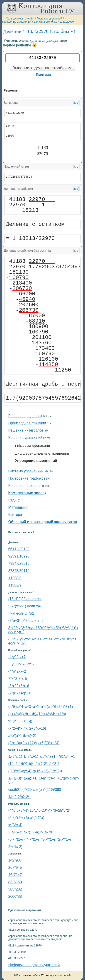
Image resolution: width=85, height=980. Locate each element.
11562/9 (15, 585)
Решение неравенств (26, 486)
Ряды (13, 500)
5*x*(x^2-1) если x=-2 (26, 606)
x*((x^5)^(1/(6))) (21, 721)
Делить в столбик (45, 22)
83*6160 (15, 882)
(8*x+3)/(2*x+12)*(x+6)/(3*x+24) (34, 743)
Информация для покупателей (34, 965)
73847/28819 (19, 564)
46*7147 (15, 875)
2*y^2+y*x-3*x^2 (22, 664)
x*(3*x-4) (15, 825)
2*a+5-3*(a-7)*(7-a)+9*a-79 (30, 832)
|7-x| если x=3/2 (21, 613)
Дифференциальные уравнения (42, 453)
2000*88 (15, 897)
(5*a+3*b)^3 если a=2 (26, 621)
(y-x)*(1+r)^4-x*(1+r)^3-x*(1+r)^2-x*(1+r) (40, 839)
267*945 (15, 868)
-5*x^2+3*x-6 (19, 686)
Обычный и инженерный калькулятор (43, 522)
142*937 (15, 860)
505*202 (15, 889)
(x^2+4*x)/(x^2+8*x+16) (27, 728)
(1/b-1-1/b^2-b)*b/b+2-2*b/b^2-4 (34, 764)
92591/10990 (19, 556)
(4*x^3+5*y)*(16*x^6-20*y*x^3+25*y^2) (39, 810)
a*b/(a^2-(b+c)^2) (22, 736)
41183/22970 (66, 22)
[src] (76, 103)
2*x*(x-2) (15, 847)
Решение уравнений (49, 19)
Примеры (44, 75)
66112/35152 (19, 549)
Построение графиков (27, 478)
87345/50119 (19, 571)
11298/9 (15, 578)
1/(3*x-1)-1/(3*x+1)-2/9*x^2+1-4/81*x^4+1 (42, 757)
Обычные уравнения (33, 446)
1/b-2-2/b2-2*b (20, 797)
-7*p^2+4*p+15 (20, 693)
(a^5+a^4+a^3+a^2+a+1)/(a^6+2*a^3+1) (41, 707)
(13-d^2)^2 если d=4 (25, 599)
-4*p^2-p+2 (17, 671)
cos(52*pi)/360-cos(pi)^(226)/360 (35, 790)
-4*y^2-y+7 (17, 657)
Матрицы (16, 507)
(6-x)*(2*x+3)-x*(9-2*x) (26, 818)
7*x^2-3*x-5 (18, 679)
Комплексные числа (27, 493)
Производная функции (27, 423)
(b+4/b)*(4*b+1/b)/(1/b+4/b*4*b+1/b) (37, 714)
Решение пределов (24, 416)
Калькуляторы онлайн (20, 19)
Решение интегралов (26, 430)
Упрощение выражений (17, 22)
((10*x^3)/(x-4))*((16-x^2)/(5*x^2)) (35, 771)
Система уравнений (25, 471)
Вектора (15, 515)
